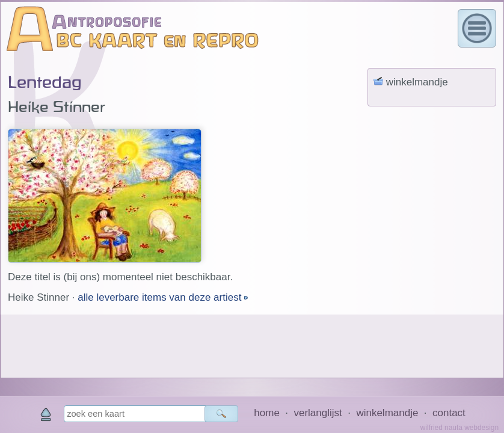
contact (449, 413)
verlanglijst (318, 413)
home (267, 413)
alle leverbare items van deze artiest (161, 297)
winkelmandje (387, 413)
